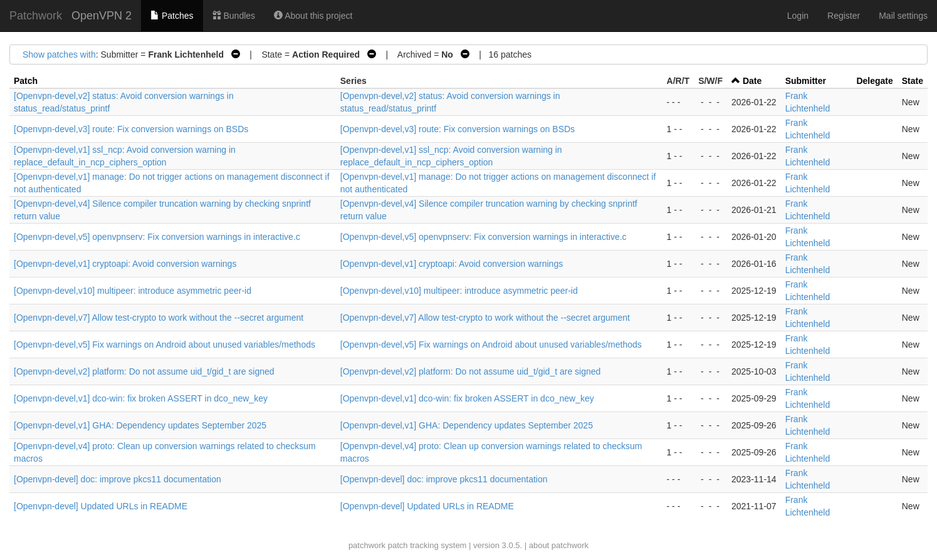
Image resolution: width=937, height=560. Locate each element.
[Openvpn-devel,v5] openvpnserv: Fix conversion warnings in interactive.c (157, 237)
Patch (26, 81)
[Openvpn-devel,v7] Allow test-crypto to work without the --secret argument (159, 318)
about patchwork (559, 545)
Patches (172, 16)
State (913, 81)
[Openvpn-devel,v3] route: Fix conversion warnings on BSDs (131, 129)
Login (798, 16)
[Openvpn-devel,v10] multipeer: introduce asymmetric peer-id (133, 291)
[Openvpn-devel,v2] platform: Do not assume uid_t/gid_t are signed (144, 371)
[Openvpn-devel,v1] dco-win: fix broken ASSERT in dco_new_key (141, 398)
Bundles (234, 16)
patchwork (367, 545)
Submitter (806, 81)
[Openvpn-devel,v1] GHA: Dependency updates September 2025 (140, 425)
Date (752, 81)
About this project (313, 16)
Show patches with (59, 54)
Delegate (874, 81)
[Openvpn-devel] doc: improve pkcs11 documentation (118, 479)
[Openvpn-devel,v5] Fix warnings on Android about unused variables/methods (165, 345)
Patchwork (36, 16)
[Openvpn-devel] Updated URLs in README (101, 506)
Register (844, 16)
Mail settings (903, 16)
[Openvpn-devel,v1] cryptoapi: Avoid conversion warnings (125, 264)
